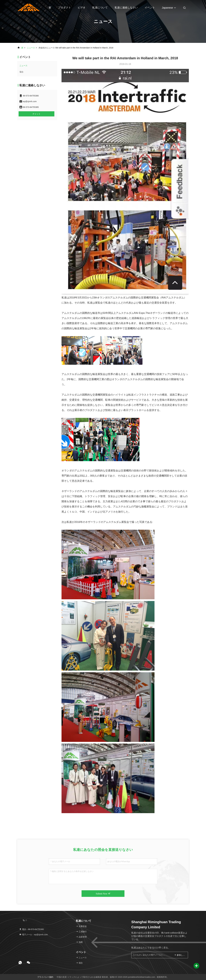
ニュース (31, 48)
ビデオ (82, 8)
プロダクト (65, 8)
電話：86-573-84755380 (31, 929)
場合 (21, 72)
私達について (100, 8)
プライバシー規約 (45, 977)
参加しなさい (180, 955)
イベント (150, 8)
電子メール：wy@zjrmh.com (33, 935)
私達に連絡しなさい (126, 8)
